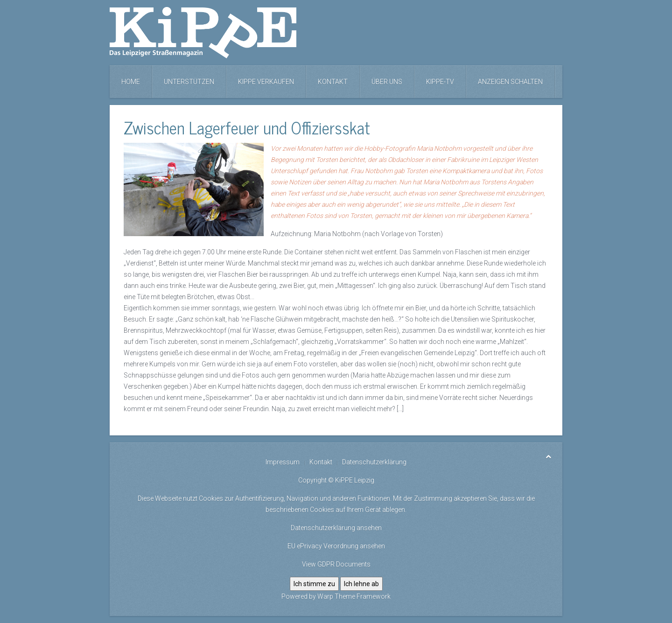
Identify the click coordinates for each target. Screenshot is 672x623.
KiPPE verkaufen (266, 82)
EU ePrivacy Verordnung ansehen (336, 546)
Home (131, 82)
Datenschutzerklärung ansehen (336, 528)
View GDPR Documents (336, 564)
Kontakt (333, 82)
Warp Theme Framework (354, 596)
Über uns (387, 82)
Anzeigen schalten (510, 82)
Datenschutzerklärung (374, 462)
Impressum (283, 462)
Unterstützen (189, 82)
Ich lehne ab (361, 584)
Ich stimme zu (314, 584)
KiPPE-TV (440, 82)
